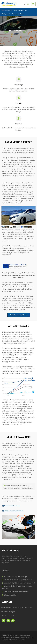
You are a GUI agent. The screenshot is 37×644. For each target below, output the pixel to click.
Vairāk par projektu (18, 315)
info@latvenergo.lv (9, 612)
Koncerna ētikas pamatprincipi (15, 577)
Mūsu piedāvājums (18, 14)
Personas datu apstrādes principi (16, 592)
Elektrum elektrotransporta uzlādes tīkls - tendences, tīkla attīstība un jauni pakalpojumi (18, 487)
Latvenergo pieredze (20, 10)
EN (28, 4)
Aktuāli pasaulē (6, 14)
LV (25, 4)
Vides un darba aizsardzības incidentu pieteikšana (17, 587)
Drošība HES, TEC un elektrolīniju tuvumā (19, 583)
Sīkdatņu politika (10, 595)
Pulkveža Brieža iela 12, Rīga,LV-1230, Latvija (17, 608)
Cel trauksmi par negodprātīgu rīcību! (18, 580)
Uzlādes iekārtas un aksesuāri (14, 511)
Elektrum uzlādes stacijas (12, 506)
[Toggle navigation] (33, 4)
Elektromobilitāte (6, 10)
